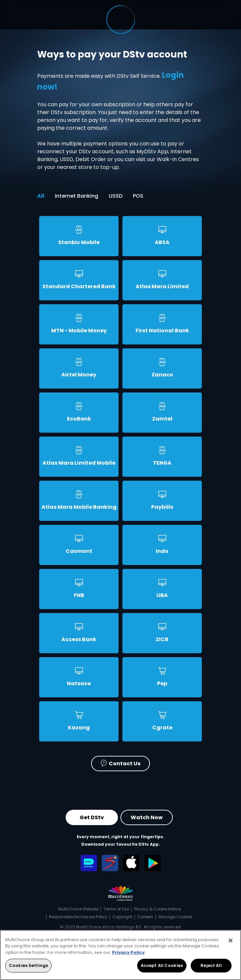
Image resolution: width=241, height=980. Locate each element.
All (41, 196)
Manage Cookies (175, 917)
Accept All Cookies (162, 965)
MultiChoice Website (78, 909)
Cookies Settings (28, 965)
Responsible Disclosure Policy (78, 917)
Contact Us (120, 763)
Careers (145, 917)
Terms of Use (116, 909)
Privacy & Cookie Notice (157, 909)
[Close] (231, 940)
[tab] (79, 238)
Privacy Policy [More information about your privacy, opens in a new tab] (128, 952)
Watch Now (147, 817)
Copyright (122, 917)
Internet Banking (77, 196)
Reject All (211, 965)
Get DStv (92, 817)
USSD (116, 196)
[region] (120, 955)
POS (138, 196)
